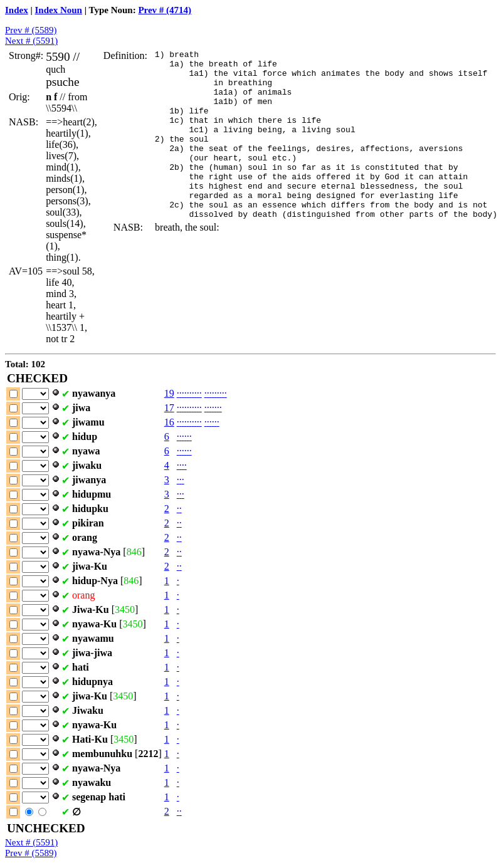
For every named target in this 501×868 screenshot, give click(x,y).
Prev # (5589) (31, 30)
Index (17, 10)
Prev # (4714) (165, 10)
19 (169, 393)
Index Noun (59, 10)
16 (169, 422)
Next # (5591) (31, 41)
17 (169, 408)
